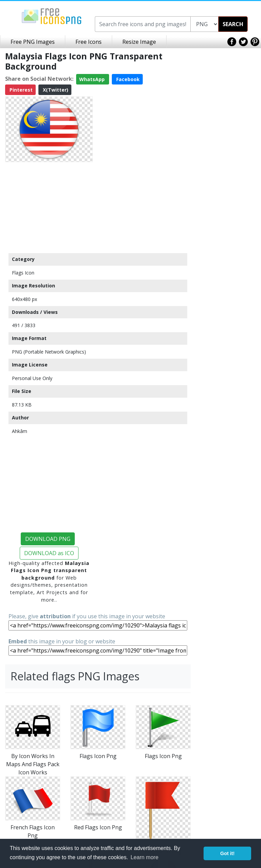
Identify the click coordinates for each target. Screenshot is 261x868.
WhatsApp (93, 79)
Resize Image (139, 42)
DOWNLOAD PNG (48, 539)
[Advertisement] (49, 207)
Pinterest (20, 90)
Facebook (127, 79)
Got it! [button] (227, 853)
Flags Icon (23, 273)
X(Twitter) (55, 90)
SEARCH (233, 24)
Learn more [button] (144, 857)
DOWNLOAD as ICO (49, 553)
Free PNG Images (33, 42)
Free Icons (89, 42)
